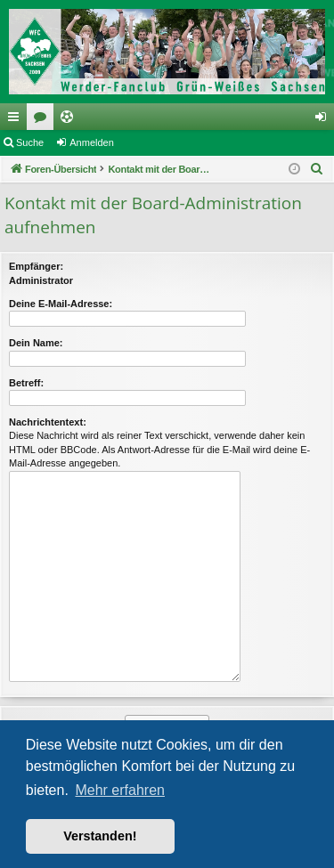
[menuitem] (317, 169)
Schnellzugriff (17, 120)
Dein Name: (36, 343)
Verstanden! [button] (100, 836)
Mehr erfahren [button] (120, 790)
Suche (30, 142)
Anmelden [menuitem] (325, 120)
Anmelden (92, 142)
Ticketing (70, 120)
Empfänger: (36, 266)
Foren (44, 120)
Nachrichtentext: (48, 422)
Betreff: (26, 383)
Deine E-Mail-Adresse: (61, 304)
